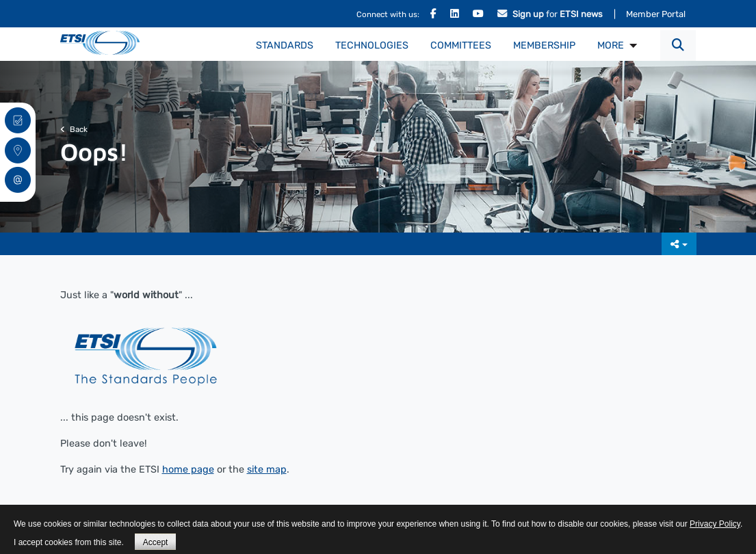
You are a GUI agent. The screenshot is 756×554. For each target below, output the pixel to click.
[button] (678, 45)
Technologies (372, 45)
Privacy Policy (715, 524)
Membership (544, 45)
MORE (611, 45)
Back (74, 129)
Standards (285, 45)
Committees (461, 45)
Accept (156, 542)
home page (188, 470)
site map (267, 470)
